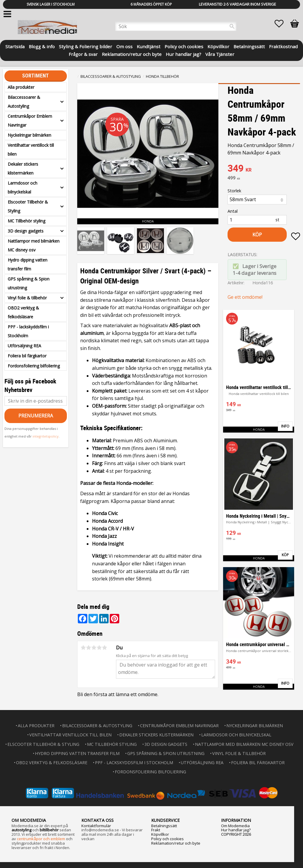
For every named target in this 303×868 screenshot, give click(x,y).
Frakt (156, 830)
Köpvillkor (160, 834)
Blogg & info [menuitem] (42, 46)
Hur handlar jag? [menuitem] (183, 54)
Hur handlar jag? (236, 830)
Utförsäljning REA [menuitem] (24, 346)
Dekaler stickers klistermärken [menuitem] (23, 168)
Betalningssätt (164, 826)
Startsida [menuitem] (15, 46)
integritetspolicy (46, 436)
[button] (282, 24)
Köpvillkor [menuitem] (218, 46)
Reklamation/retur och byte (176, 843)
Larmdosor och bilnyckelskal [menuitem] (22, 187)
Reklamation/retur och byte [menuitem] (132, 54)
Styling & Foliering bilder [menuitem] (86, 46)
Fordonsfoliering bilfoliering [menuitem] (34, 366)
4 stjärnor (99, 648)
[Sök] (232, 26)
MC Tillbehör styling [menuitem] (26, 221)
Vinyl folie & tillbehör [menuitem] (27, 298)
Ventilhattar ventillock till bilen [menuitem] (31, 150)
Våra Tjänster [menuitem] (220, 54)
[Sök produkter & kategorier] (176, 26)
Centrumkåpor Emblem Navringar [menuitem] (30, 121)
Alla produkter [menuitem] (21, 87)
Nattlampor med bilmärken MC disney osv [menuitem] (34, 245)
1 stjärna (83, 648)
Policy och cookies (167, 839)
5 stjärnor (104, 648)
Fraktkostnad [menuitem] (283, 46)
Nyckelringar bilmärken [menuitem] (29, 135)
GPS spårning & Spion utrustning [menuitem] (29, 283)
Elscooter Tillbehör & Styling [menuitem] (28, 206)
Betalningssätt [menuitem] (249, 46)
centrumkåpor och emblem (41, 839)
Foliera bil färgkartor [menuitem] (27, 356)
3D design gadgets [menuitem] (26, 231)
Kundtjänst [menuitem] (149, 46)
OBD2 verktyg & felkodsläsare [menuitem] (23, 312)
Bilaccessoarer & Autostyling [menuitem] (24, 102)
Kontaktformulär (96, 826)
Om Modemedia (235, 826)
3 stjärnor (94, 648)
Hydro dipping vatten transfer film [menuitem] (28, 264)
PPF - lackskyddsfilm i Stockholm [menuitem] (28, 331)
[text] (264, 169)
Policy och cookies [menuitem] (184, 46)
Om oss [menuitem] (124, 46)
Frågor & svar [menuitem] (83, 54)
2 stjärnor (88, 648)
